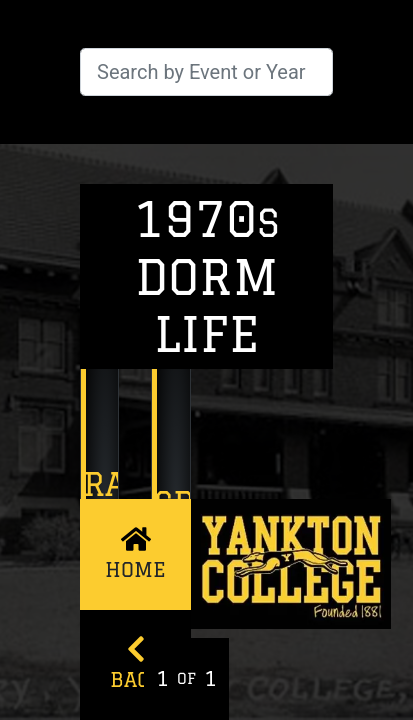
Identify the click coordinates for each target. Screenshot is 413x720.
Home (135, 552)
